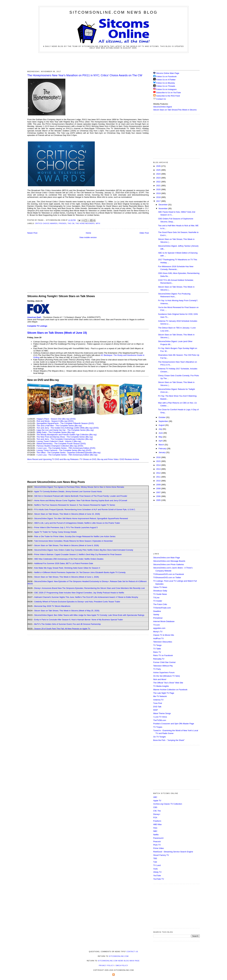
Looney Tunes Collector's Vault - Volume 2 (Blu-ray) (59, 441)
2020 (159, 189)
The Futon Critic (160, 604)
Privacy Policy (106, 966)
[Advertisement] (113, 61)
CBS (155, 807)
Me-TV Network (160, 696)
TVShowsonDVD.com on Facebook (169, 574)
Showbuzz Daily (160, 591)
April (161, 441)
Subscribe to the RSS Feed (168, 96)
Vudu (155, 869)
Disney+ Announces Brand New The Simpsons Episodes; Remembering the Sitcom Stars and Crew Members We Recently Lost (89, 588)
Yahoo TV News (160, 587)
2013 (159, 469)
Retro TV (157, 652)
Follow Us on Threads (166, 86)
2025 (159, 170)
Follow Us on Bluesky (166, 83)
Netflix (156, 835)
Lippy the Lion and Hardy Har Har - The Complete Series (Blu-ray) (65, 430)
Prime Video (159, 848)
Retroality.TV (159, 659)
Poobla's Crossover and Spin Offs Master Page (174, 724)
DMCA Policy (122, 966)
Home (89, 233)
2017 (159, 201)
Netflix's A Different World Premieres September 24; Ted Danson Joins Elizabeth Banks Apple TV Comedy (80, 572)
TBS (155, 858)
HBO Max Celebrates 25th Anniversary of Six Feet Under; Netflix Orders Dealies (69, 559)
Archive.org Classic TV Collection (168, 804)
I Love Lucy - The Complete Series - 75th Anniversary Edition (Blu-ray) (67, 455)
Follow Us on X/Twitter (166, 80)
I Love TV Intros (160, 717)
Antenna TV (158, 700)
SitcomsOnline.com (119, 956)
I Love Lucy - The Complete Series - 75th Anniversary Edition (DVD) (66, 448)
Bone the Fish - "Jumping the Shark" (169, 740)
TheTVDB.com (160, 720)
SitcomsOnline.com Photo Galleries (169, 564)
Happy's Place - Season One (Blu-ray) (53, 419)
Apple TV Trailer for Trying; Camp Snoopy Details (55, 532)
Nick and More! (160, 679)
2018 (159, 197)
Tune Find (158, 703)
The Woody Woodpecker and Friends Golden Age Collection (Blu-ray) (67, 435)
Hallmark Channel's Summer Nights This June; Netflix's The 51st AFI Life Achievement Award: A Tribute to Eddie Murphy (86, 597)
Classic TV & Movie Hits (164, 635)
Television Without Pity (163, 666)
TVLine (156, 598)
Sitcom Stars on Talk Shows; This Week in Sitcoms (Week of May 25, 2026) (67, 611)
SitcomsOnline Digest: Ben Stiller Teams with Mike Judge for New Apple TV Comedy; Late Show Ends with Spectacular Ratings (89, 615)
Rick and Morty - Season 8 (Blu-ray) (52, 421)
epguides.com (159, 628)
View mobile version (88, 237)
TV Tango (157, 645)
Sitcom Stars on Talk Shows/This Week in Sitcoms (175, 110)
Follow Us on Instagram (167, 89)
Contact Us (160, 99)
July (161, 429)
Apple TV (157, 801)
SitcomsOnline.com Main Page (167, 558)
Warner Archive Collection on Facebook (170, 690)
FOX (155, 818)
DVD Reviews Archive (130, 459)
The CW (71, 223)
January (162, 452)
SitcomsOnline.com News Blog (113, 12)
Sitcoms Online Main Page (166, 73)
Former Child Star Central (164, 662)
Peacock (157, 841)
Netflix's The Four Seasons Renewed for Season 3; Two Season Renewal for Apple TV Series (75, 505)
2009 (159, 485)
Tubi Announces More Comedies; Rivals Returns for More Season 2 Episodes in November (74, 541)
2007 (159, 492)
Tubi (155, 862)
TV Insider (158, 601)
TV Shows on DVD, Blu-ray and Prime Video (99, 459)
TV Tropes (158, 727)
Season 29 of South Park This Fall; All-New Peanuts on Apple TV (62, 629)
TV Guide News (160, 594)
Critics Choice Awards (46, 223)
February (163, 448)
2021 (159, 186)
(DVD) (73, 419)
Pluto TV (157, 845)
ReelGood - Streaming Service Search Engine (173, 852)
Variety (156, 615)
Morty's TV (158, 632)
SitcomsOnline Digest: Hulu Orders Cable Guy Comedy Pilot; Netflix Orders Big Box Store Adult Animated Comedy (84, 550)
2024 (159, 174)
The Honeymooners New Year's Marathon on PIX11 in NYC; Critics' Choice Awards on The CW (85, 75)
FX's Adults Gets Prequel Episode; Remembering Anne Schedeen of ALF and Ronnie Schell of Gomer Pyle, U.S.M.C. (85, 509)
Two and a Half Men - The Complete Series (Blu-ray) (59, 426)
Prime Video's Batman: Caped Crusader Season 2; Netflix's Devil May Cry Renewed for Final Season (78, 554)
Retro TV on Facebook (163, 655)
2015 (159, 461)
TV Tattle (157, 649)
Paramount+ (159, 838)
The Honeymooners (85, 223)
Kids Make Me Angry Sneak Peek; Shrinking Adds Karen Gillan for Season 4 (67, 568)
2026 (159, 166)
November (163, 208)
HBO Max (157, 824)
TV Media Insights (161, 686)
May (161, 437)
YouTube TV (159, 879)
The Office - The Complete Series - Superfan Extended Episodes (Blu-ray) (69, 453)
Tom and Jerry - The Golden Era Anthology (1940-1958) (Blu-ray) (65, 428)
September (164, 421)
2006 (159, 496)
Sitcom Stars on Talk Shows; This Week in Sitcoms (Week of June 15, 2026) (67, 514)
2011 (159, 477)
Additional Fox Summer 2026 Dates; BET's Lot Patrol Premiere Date (63, 563)
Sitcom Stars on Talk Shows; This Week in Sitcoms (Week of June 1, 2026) (66, 577)
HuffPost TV (158, 638)
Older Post (144, 233)
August (162, 425)
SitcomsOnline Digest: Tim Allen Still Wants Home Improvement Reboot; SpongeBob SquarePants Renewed (81, 518)
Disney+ (157, 814)
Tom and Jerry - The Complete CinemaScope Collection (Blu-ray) (65, 439)
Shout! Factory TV (161, 855)
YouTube (157, 875)
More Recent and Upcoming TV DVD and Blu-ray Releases (53, 459)
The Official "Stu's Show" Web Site (168, 683)
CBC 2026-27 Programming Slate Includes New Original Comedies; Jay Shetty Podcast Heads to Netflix (79, 593)
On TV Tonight (159, 737)
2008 (159, 489)
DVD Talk (157, 707)
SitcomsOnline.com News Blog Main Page (119, 961)
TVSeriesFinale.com (162, 608)
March (162, 445)
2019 (159, 193)
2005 (159, 500)
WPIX (98, 223)
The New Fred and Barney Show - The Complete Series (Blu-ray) (65, 437)
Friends (63, 223)
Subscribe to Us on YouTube (169, 93)
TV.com (157, 625)
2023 (159, 178)
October (162, 417)
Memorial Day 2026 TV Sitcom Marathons (52, 606)
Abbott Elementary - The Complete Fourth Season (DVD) (61, 444)
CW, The (157, 811)
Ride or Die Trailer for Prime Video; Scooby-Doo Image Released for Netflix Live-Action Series (75, 536)
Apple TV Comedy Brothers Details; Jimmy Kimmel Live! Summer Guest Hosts (68, 491)
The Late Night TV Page (164, 693)
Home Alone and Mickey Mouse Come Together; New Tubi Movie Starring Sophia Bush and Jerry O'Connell (81, 500)
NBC (155, 831)
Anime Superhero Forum (164, 672)
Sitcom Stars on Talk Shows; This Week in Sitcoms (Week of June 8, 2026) (66, 545)
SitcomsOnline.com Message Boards (169, 561)
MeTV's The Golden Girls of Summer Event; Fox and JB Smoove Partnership (67, 624)
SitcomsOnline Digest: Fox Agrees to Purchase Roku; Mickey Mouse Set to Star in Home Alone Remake (79, 487)
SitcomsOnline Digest (163, 107)
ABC (155, 797)
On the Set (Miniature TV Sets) (167, 676)
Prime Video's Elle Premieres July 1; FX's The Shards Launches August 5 (66, 527)
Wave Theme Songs (162, 713)
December (163, 205)
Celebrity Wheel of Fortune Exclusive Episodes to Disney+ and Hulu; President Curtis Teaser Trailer (77, 602)
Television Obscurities (163, 642)
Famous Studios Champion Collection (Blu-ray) (57, 446)
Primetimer (158, 618)
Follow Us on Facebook (166, 76)
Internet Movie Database (164, 621)
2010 (159, 481)
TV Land (157, 865)
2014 (159, 465)
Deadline (157, 611)
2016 (159, 457)
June (161, 433)
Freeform (157, 821)
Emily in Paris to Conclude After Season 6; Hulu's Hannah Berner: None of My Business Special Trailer (78, 620)
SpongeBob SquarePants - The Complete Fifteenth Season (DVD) (65, 423)
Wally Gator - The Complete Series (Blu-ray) (56, 432)
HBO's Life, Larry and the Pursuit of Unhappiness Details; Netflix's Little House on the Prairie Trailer (77, 523)
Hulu (155, 828)
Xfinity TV (157, 872)
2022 (159, 182)
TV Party (157, 669)
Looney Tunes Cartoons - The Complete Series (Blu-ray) (61, 450)
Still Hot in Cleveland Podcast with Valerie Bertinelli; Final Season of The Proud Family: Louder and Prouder (81, 496)
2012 (159, 473)
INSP (155, 710)
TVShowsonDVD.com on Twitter (167, 577)
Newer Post (32, 233)
